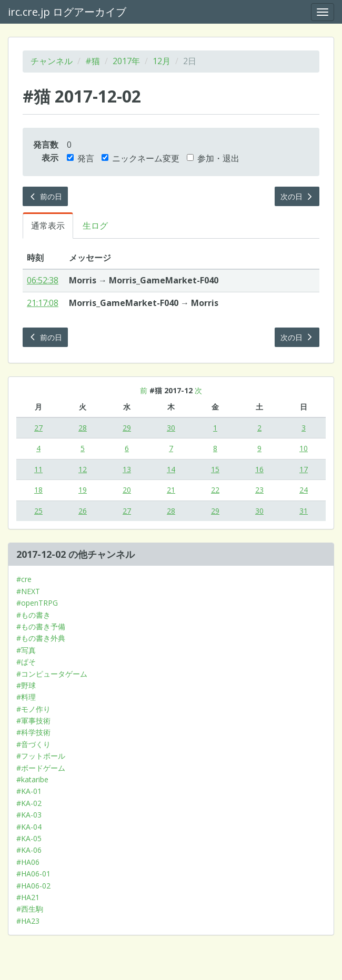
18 (38, 490)
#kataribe (32, 779)
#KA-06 (29, 850)
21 (171, 490)
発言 (81, 158)
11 (38, 469)
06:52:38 (43, 280)
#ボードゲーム (41, 768)
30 (171, 428)
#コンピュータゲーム (52, 674)
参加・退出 (213, 158)
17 (304, 469)
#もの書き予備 (41, 626)
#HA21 (28, 897)
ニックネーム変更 (140, 158)
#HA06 (28, 862)
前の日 (45, 196)
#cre (24, 579)
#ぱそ (26, 662)
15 (215, 469)
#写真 (26, 650)
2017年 (126, 61)
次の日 (297, 196)
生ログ (95, 226)
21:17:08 (43, 303)
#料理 (26, 697)
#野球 (26, 685)
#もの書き (33, 615)
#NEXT (28, 591)
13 (127, 469)
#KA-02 (29, 803)
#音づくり (33, 744)
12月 (162, 61)
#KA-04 (29, 827)
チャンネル (52, 61)
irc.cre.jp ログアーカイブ (67, 12)
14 (171, 469)
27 (38, 428)
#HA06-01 (33, 874)
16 (259, 469)
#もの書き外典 (41, 638)
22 (215, 490)
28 (83, 428)
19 (83, 490)
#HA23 (28, 921)
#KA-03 (29, 815)
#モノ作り (33, 709)
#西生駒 (30, 909)
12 (83, 469)
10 (304, 448)
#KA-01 (29, 791)
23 (259, 490)
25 (38, 511)
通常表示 (48, 226)
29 (127, 428)
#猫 (93, 61)
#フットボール (41, 756)
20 (127, 490)
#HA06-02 (33, 886)
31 (304, 511)
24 (304, 490)
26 (83, 511)
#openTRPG (37, 603)
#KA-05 (29, 838)
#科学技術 (33, 732)
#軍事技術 (33, 721)
